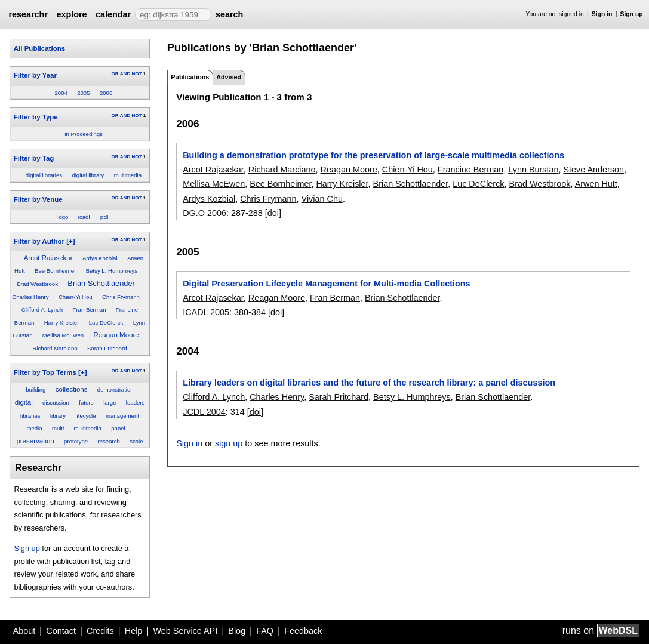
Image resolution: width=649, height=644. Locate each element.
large (110, 403)
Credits (100, 631)
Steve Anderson (594, 170)
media (34, 428)
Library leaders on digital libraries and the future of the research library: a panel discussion (369, 383)
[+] (70, 241)
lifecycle (85, 416)
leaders (135, 403)
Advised (229, 77)
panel (118, 428)
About (24, 631)
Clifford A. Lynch (42, 309)
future (86, 403)
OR (115, 74)
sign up (229, 443)
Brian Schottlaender (101, 283)
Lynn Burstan (533, 170)
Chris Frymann (121, 297)
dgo (63, 217)
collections (72, 389)
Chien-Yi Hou (76, 297)
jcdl (104, 217)
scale (136, 441)
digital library (88, 175)
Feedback (303, 631)
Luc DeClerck (106, 323)
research (108, 441)
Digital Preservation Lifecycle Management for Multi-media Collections (326, 284)
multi (58, 428)
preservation (35, 441)
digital (24, 402)
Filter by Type (36, 117)
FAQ (265, 631)
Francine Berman (470, 170)
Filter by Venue (38, 199)
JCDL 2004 (204, 412)
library (58, 416)
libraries (30, 416)
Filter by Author (39, 241)
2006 (106, 93)
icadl (84, 217)
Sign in (602, 14)
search (229, 14)
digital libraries (44, 175)
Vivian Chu (322, 199)
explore (71, 14)
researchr (28, 14)
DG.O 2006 (204, 213)
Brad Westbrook (37, 284)
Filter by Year (35, 75)
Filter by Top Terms (45, 372)
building (36, 389)
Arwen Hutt (596, 184)
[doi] (273, 213)
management (122, 416)
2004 (61, 93)
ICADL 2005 (206, 312)
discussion (56, 403)
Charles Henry (30, 297)
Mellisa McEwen (63, 335)
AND (125, 74)
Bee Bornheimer (55, 271)
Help (134, 631)
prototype (76, 441)
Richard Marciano (55, 348)
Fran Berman (89, 309)
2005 (83, 93)
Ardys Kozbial (100, 258)
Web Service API (185, 631)
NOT (136, 74)
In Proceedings (84, 134)
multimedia (128, 175)
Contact (61, 631)
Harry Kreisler (62, 323)
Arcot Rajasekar (48, 258)
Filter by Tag (34, 158)
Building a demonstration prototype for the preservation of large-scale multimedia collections (373, 155)
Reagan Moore (116, 335)
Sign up (632, 14)
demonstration (116, 389)
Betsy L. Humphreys (112, 271)
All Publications (39, 48)
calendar (113, 14)
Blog (237, 631)
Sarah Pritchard (107, 348)
